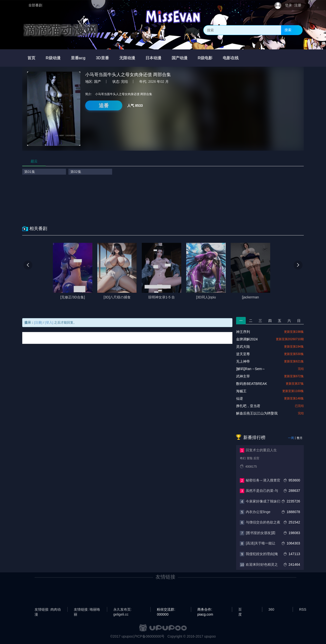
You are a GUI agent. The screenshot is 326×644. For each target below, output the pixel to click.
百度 (240, 610)
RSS (303, 609)
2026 (152, 82)
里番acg (78, 58)
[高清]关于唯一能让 (261, 543)
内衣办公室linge (258, 512)
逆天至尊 (243, 354)
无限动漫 (127, 58)
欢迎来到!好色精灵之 (262, 564)
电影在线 (231, 58)
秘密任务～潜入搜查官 (263, 480)
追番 (104, 105)
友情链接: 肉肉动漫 (48, 610)
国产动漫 (180, 58)
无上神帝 (243, 361)
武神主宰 (243, 376)
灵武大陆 (243, 347)
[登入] (49, 322)
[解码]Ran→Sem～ (251, 369)
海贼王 (241, 391)
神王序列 (243, 332)
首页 (31, 58)
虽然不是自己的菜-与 (262, 491)
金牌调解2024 (247, 339)
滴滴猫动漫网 (61, 30)
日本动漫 (153, 58)
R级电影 (205, 58)
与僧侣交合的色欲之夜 (263, 522)
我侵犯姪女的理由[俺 (262, 554)
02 (162, 82)
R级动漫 (53, 58)
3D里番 (102, 58)
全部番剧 (35, 5)
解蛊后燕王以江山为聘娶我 (257, 413)
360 (271, 609)
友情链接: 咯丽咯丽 (87, 610)
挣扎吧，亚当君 (248, 406)
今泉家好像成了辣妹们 (263, 501)
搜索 (288, 30)
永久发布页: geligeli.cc (122, 610)
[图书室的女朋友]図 (261, 533)
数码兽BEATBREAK (252, 384)
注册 (298, 5)
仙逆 (240, 398)
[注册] (38, 322)
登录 (288, 5)
